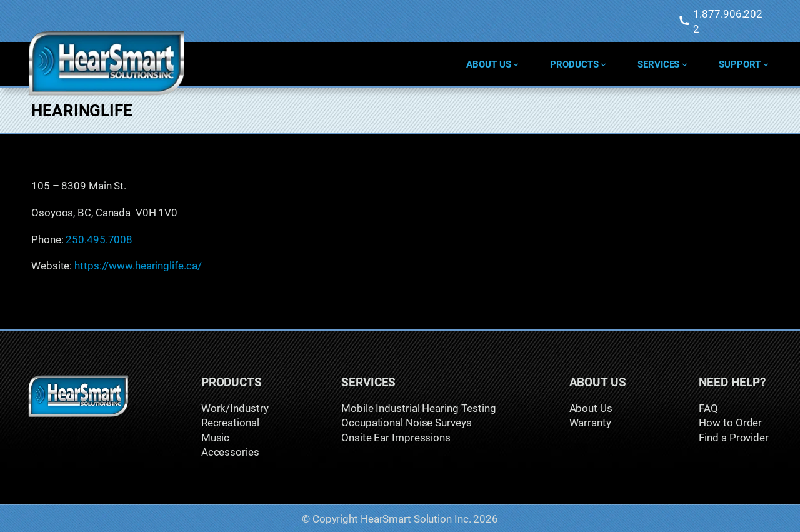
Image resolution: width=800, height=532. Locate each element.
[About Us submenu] (516, 64)
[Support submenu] (766, 64)
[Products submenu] (603, 64)
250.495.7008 (99, 239)
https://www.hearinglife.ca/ (138, 265)
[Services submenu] (685, 64)
